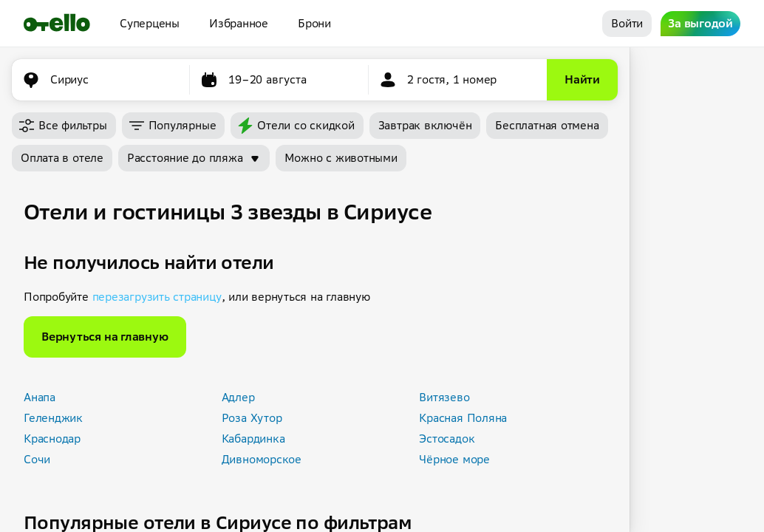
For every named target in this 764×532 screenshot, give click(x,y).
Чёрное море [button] (454, 459)
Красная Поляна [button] (463, 418)
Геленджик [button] (53, 418)
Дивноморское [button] (262, 459)
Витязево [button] (444, 397)
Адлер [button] (238, 397)
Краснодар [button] (52, 439)
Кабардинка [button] (253, 439)
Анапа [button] (40, 397)
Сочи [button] (37, 459)
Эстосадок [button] (447, 439)
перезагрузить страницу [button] (157, 297)
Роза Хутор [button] (252, 418)
